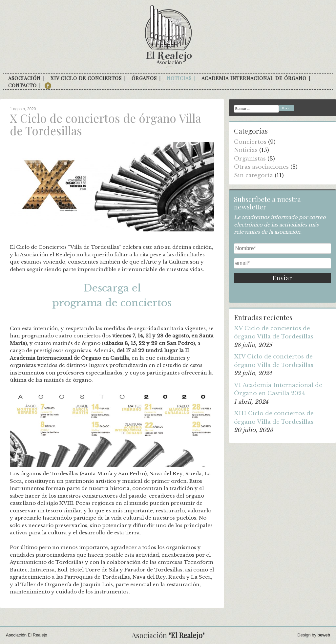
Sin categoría (253, 175)
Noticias (179, 78)
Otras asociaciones (261, 167)
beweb (324, 635)
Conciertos (250, 142)
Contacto (22, 85)
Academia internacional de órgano (254, 78)
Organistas (250, 159)
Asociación (24, 78)
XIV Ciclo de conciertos (86, 78)
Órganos (144, 78)
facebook (48, 86)
